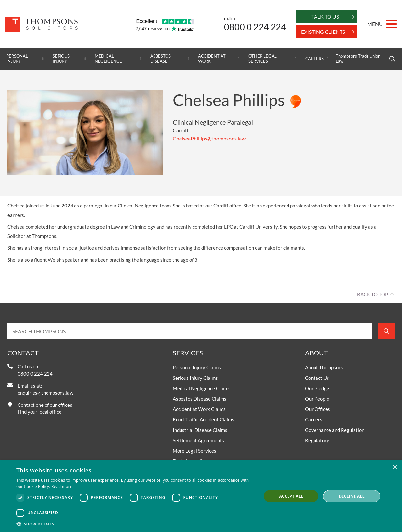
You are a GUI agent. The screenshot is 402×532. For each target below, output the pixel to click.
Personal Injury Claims (197, 367)
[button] (135, 524)
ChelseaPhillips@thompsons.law (209, 138)
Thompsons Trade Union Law (358, 59)
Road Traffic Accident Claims (203, 419)
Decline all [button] (352, 496)
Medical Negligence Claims (202, 388)
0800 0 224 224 (255, 27)
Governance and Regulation (335, 430)
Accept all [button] (291, 496)
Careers (315, 59)
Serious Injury (61, 59)
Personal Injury (17, 59)
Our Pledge (317, 388)
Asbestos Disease (161, 59)
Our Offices (318, 409)
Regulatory (317, 440)
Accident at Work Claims (199, 409)
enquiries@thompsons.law (45, 393)
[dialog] (201, 496)
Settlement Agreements (198, 440)
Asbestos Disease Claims (200, 399)
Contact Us (317, 378)
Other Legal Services (262, 59)
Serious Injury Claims (195, 378)
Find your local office (40, 412)
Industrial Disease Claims (200, 430)
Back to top (373, 294)
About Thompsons (324, 367)
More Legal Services (194, 451)
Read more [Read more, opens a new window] (62, 487)
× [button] (395, 467)
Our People (317, 399)
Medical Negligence (108, 59)
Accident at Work (212, 59)
